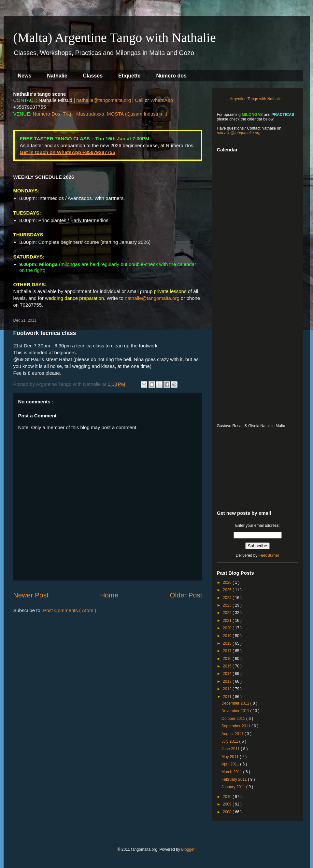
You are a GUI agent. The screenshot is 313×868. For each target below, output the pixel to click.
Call (139, 100)
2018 (228, 643)
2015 (228, 666)
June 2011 (231, 749)
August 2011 (233, 734)
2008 (228, 812)
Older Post (186, 595)
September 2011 (236, 726)
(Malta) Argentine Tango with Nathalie (115, 38)
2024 (228, 598)
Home (109, 595)
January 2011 (234, 787)
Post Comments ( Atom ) (70, 610)
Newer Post (31, 595)
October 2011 (234, 719)
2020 (228, 628)
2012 (228, 689)
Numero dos (171, 76)
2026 (228, 582)
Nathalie (57, 76)
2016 (228, 659)
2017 (228, 651)
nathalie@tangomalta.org (104, 100)
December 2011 (236, 703)
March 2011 (232, 772)
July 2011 (230, 741)
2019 (228, 636)
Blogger (188, 849)
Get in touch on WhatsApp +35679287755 (68, 152)
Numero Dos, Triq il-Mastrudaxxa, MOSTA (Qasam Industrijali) (100, 114)
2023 (228, 605)
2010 (228, 797)
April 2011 (231, 764)
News (25, 76)
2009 (228, 804)
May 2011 (231, 757)
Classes (93, 76)
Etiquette (129, 76)
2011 (228, 697)
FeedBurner (269, 555)
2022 (228, 613)
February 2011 (235, 779)
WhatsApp (162, 100)
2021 (228, 621)
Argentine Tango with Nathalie (256, 99)
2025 (228, 590)
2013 (228, 681)
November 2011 (236, 711)
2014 (228, 674)
